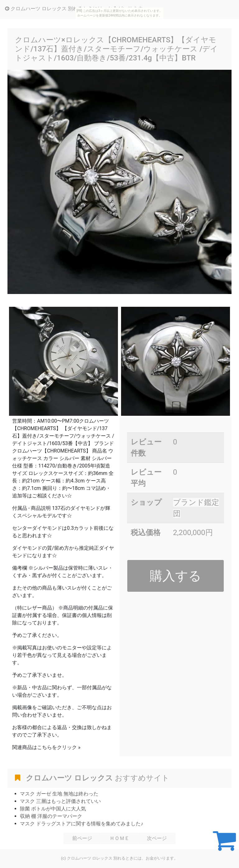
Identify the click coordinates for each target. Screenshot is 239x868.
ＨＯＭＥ (119, 838)
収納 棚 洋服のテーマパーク (51, 816)
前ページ (82, 838)
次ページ (157, 838)
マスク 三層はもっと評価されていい (60, 801)
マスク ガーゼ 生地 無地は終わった (59, 794)
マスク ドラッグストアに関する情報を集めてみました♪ (82, 824)
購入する (176, 576)
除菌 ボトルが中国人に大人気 (53, 809)
